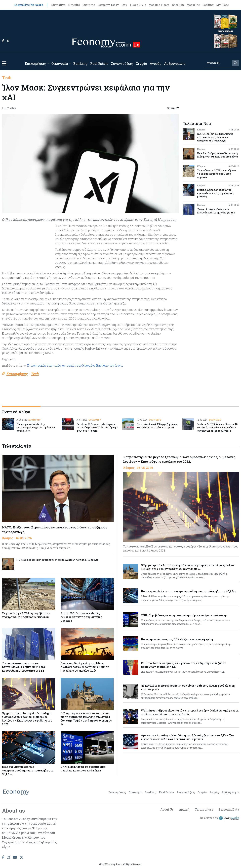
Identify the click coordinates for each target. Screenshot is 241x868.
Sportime (89, 5)
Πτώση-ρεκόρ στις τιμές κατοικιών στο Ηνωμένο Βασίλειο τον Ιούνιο (75, 365)
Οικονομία (60, 63)
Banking (80, 63)
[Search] (218, 63)
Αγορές (155, 63)
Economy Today (108, 5)
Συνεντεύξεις (122, 63)
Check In (178, 5)
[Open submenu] (48, 63)
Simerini (74, 5)
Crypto (141, 63)
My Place (223, 5)
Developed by (220, 818)
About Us (166, 810)
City (124, 5)
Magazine (193, 5)
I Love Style (138, 5)
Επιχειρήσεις (35, 63)
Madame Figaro (159, 5)
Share (173, 108)
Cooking (208, 5)
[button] (4, 63)
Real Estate (99, 63)
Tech (7, 77)
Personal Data (229, 810)
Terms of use (204, 810)
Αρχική (184, 810)
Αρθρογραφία (175, 63)
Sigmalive (58, 5)
